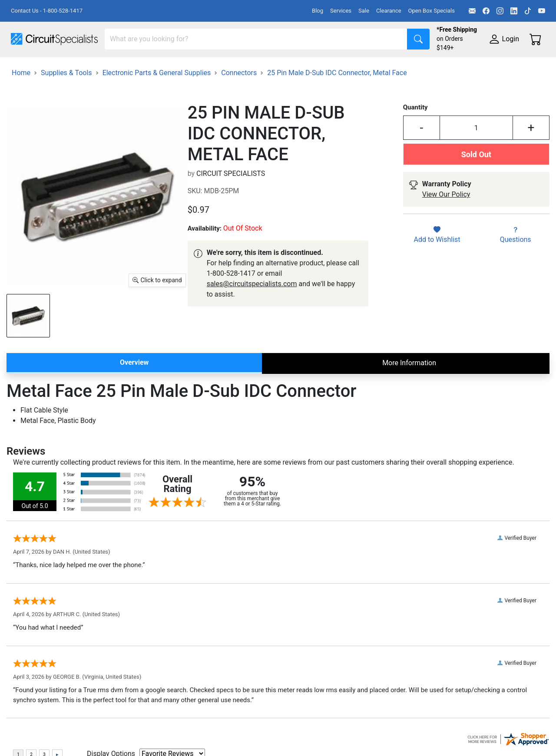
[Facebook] (486, 11)
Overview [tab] (134, 403)
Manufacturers (76, 68)
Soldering (331, 68)
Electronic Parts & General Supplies (157, 113)
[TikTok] (528, 11)
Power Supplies (203, 68)
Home (21, 113)
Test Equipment (139, 68)
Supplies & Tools (37, 85)
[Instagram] (500, 11)
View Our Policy (446, 235)
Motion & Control (388, 68)
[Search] (256, 39)
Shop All (24, 68)
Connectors (239, 113)
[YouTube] (542, 11)
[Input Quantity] (476, 168)
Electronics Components (468, 68)
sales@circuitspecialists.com (252, 324)
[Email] (472, 11)
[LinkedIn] (514, 11)
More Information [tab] (409, 403)
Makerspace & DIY (271, 68)
